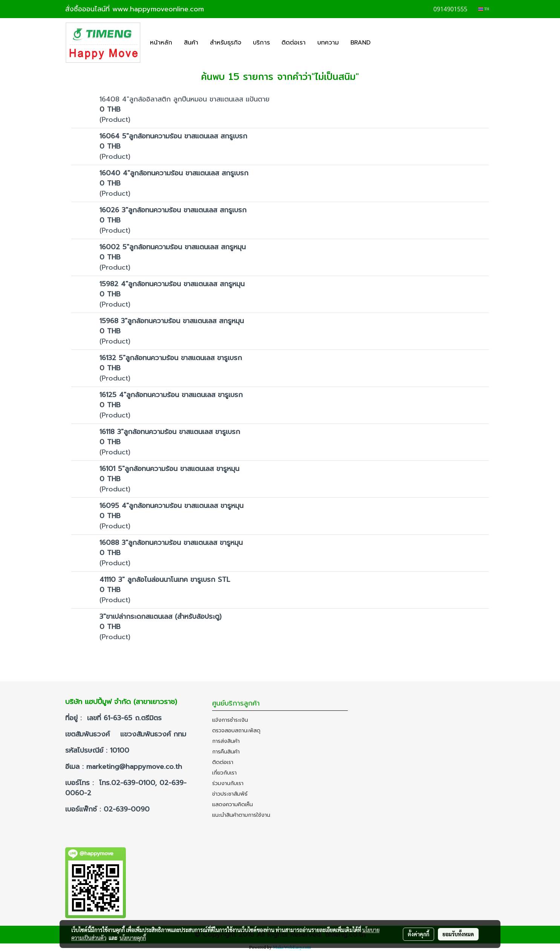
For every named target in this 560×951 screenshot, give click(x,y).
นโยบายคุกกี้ (133, 938)
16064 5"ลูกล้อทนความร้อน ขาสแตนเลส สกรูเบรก (173, 136)
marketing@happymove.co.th (135, 767)
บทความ (328, 43)
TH (484, 9)
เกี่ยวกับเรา (224, 773)
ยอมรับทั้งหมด (458, 934)
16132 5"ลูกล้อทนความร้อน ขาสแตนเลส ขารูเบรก (171, 358)
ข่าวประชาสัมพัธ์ (230, 794)
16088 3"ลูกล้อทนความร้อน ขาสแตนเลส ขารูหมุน (171, 543)
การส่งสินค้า (226, 741)
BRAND (360, 43)
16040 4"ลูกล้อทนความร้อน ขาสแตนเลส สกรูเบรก (174, 173)
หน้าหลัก (161, 43)
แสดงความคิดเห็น (233, 805)
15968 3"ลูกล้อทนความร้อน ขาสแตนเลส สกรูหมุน (172, 321)
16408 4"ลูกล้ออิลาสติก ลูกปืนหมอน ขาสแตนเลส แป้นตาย (184, 99)
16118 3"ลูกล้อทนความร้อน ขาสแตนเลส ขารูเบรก (170, 432)
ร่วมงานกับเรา (228, 783)
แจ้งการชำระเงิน (230, 720)
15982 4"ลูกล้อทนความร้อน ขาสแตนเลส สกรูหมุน (172, 284)
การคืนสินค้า (226, 752)
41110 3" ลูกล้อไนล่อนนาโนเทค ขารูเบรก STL (165, 580)
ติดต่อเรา (294, 43)
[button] (383, 43)
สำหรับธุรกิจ (226, 43)
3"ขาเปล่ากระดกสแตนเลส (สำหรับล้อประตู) (161, 617)
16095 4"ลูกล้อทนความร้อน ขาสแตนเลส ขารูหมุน (171, 506)
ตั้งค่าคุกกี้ (418, 934)
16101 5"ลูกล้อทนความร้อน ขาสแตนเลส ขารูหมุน (169, 469)
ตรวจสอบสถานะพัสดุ (236, 731)
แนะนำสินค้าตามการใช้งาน (241, 815)
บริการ (261, 43)
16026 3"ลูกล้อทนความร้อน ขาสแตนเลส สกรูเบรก (173, 210)
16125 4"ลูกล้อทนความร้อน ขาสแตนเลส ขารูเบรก (171, 395)
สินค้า (191, 43)
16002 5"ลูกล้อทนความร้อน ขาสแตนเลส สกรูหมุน (173, 247)
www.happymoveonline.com (158, 9)
